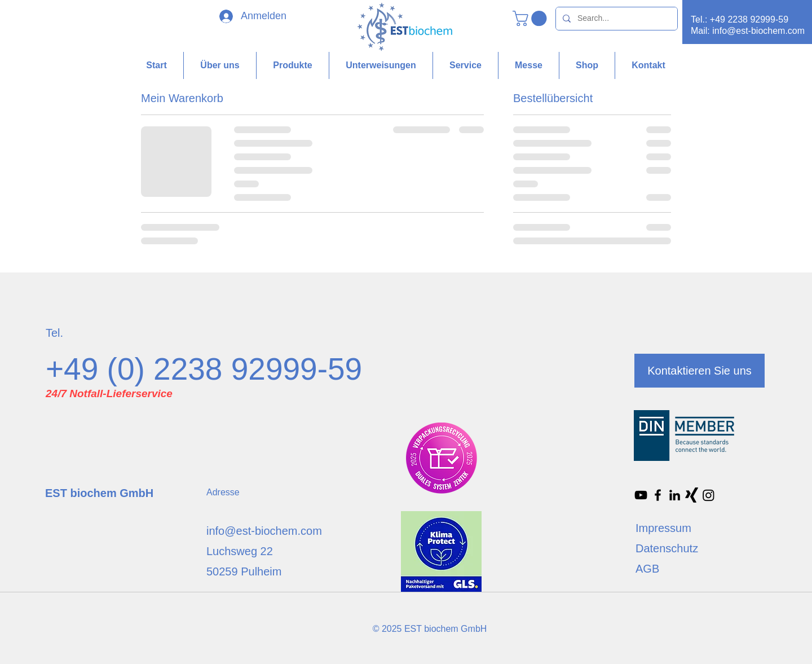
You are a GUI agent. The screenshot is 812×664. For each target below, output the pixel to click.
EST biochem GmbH (99, 493)
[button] (531, 18)
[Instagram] (709, 495)
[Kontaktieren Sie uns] (700, 371)
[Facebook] (658, 495)
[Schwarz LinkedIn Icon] (675, 495)
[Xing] (692, 495)
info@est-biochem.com (758, 31)
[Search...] (615, 19)
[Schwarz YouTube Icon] (641, 495)
